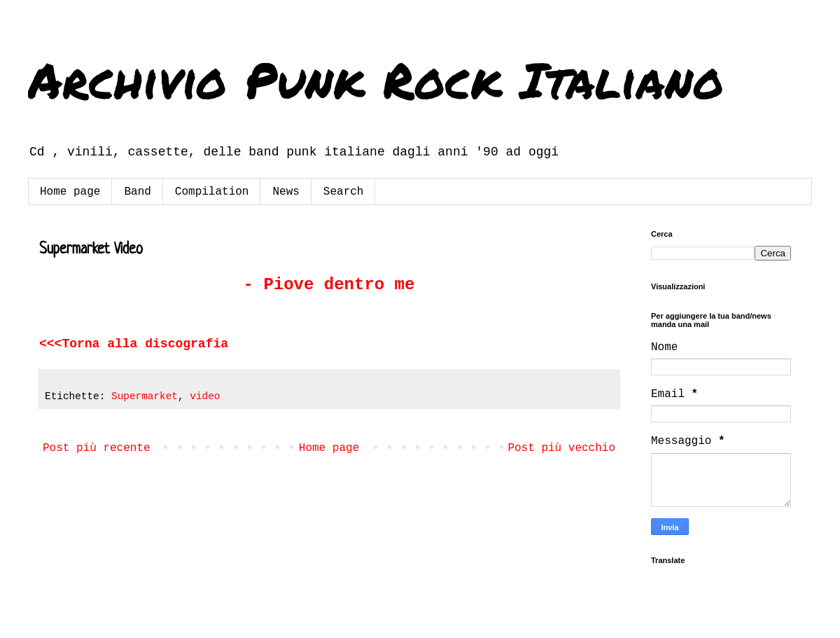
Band (137, 192)
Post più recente (97, 448)
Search (344, 192)
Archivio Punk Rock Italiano (376, 79)
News (286, 192)
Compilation (212, 192)
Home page (70, 192)
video (205, 396)
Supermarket (145, 396)
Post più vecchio (561, 448)
